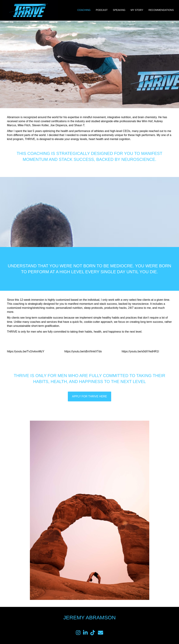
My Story (137, 10)
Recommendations (161, 10)
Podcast (102, 10)
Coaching (84, 10)
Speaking (119, 10)
